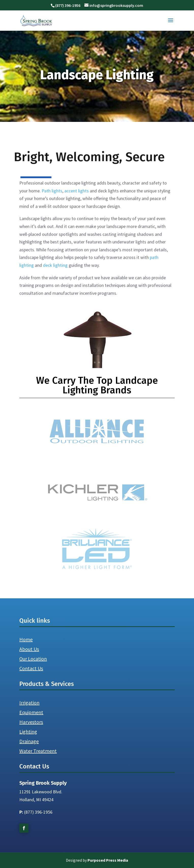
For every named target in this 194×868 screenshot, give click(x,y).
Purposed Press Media (108, 860)
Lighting (28, 732)
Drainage (29, 741)
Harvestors (31, 722)
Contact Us (31, 668)
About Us (29, 649)
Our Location (33, 659)
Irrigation (29, 703)
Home (26, 639)
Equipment (31, 712)
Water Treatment (38, 751)
